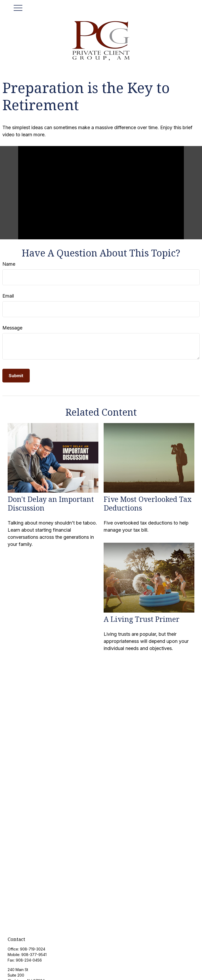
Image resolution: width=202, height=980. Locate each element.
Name (9, 264)
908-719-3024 (33, 949)
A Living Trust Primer (142, 619)
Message (12, 328)
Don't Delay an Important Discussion (51, 503)
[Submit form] (16, 376)
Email (8, 296)
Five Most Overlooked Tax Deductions (148, 503)
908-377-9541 (34, 955)
